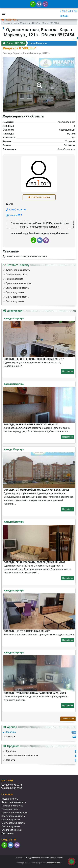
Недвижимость (10, 799)
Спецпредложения (11, 830)
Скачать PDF (14, 215)
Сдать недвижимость (13, 816)
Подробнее (68, 371)
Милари (64, 16)
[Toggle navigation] (3, 14)
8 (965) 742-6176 (16, 210)
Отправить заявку (39, 197)
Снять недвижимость (13, 823)
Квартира (11, 20)
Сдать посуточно (11, 820)
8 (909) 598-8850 (12, 788)
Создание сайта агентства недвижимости (45, 858)
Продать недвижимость (14, 813)
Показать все (68, 719)
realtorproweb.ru (54, 863)
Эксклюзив (8, 833)
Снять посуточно (11, 826)
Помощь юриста (10, 809)
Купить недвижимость (14, 802)
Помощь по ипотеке (12, 806)
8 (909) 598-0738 (69, 11)
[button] (39, 83)
